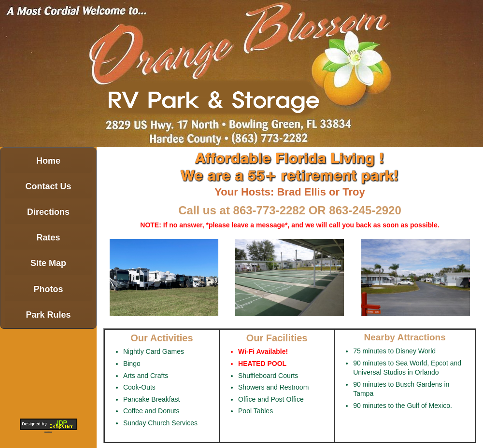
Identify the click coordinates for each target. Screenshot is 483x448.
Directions (48, 212)
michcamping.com (48, 431)
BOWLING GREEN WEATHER (48, 373)
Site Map (48, 263)
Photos (49, 289)
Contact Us (48, 186)
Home (48, 161)
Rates (48, 238)
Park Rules (48, 315)
